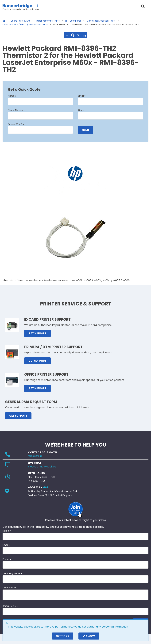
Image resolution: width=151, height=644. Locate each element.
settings (63, 636)
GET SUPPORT (37, 333)
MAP (45, 487)
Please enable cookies (42, 467)
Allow (89, 636)
